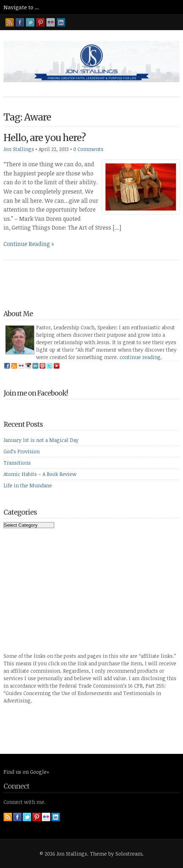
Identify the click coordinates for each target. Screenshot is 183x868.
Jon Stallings (19, 149)
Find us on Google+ (26, 772)
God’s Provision (22, 451)
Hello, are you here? (45, 138)
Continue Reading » (29, 244)
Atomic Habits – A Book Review (40, 474)
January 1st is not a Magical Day (41, 440)
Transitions (17, 463)
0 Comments (88, 149)
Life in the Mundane (28, 485)
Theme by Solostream (116, 854)
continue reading (140, 357)
